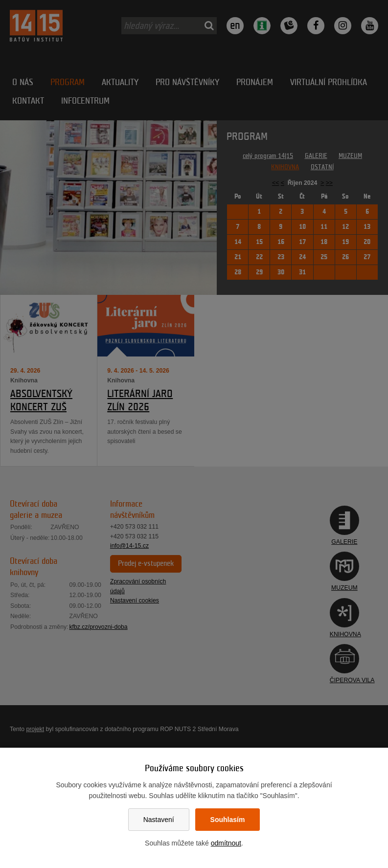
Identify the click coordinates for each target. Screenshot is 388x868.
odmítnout (226, 843)
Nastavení (159, 820)
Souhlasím (228, 820)
